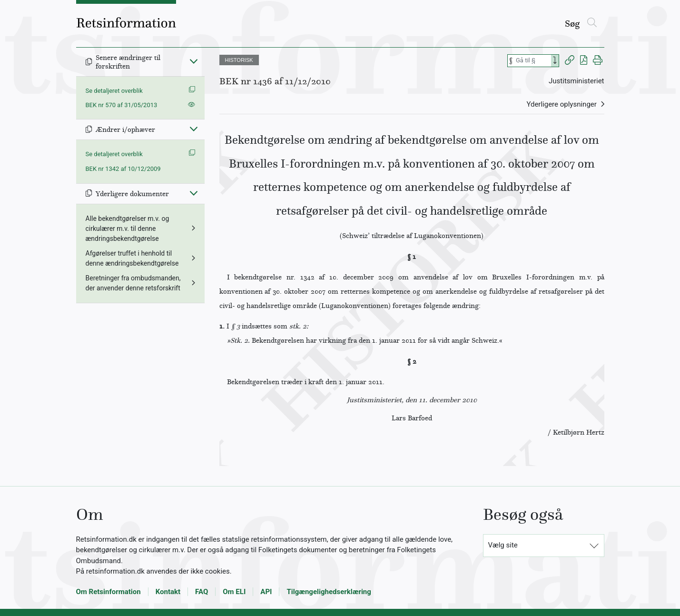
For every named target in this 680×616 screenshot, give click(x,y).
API (266, 592)
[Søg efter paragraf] (532, 61)
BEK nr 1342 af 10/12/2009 (123, 169)
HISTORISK (239, 60)
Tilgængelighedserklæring (329, 592)
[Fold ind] (194, 61)
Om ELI (234, 592)
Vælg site (503, 545)
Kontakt (168, 592)
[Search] (555, 61)
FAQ (202, 592)
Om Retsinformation (108, 592)
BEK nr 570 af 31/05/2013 (122, 105)
